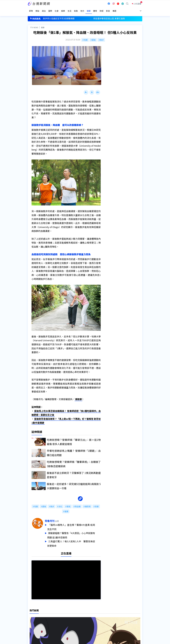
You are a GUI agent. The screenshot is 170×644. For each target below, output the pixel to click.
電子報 (80, 619)
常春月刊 (55, 517)
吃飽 (86, 36)
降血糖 (78, 503)
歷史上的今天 (58, 622)
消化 (60, 503)
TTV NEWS (34, 23)
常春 (97, 503)
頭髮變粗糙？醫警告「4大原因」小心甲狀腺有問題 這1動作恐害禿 (77, 531)
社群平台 (32, 622)
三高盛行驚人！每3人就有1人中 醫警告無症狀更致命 (77, 539)
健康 (43, 23)
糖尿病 (88, 503)
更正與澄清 (57, 612)
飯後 (94, 36)
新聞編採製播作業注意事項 (88, 612)
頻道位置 (32, 616)
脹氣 (69, 503)
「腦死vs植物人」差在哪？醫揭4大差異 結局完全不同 (77, 523)
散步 (102, 36)
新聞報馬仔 (57, 619)
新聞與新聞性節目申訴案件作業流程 (92, 616)
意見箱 (55, 616)
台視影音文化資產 (35, 612)
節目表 (31, 619)
